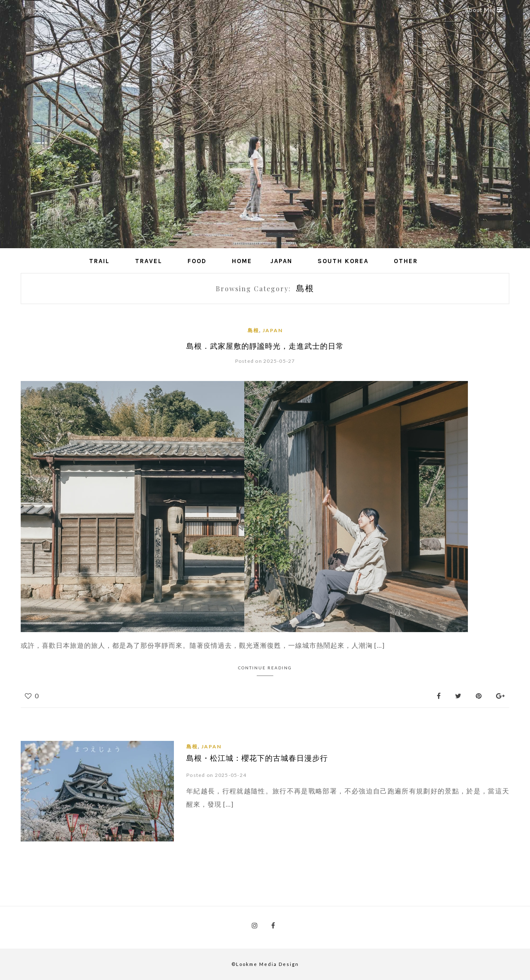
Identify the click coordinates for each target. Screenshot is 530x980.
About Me (484, 10)
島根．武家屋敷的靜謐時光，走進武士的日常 (265, 346)
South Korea (343, 261)
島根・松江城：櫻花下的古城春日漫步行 (257, 758)
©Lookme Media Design (265, 964)
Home (242, 261)
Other (406, 261)
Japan (281, 261)
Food (197, 261)
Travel (149, 261)
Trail (99, 261)
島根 (253, 330)
